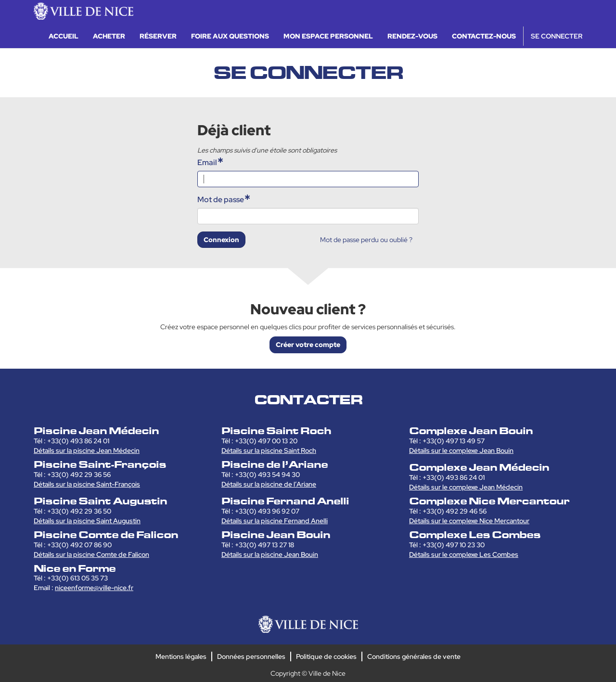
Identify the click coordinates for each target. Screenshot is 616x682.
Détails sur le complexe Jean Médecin (466, 487)
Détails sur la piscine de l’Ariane (269, 484)
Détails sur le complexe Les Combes (464, 554)
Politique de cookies (326, 656)
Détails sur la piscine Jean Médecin (87, 450)
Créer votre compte (308, 345)
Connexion (221, 240)
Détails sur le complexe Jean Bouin (461, 450)
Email (207, 162)
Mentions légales (181, 656)
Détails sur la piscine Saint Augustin (87, 521)
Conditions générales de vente (414, 656)
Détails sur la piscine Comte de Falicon (91, 554)
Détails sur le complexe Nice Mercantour (469, 521)
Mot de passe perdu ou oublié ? (366, 240)
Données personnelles (251, 656)
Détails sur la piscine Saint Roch (269, 450)
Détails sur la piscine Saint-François (87, 484)
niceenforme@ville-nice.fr (94, 588)
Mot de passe (221, 199)
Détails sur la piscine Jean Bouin (270, 554)
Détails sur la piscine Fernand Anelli (275, 521)
